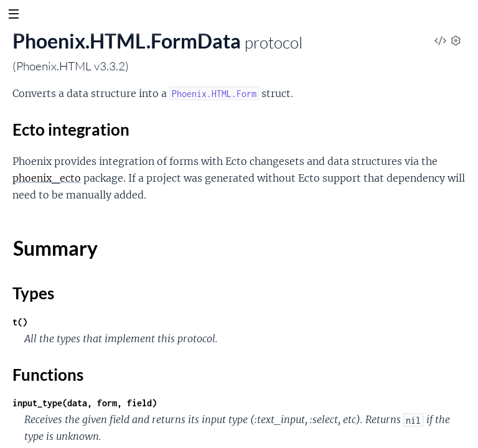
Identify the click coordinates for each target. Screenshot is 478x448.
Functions (48, 375)
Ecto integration (71, 129)
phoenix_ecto (47, 178)
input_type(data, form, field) (85, 403)
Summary (55, 248)
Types (33, 293)
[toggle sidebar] (13, 16)
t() (20, 322)
